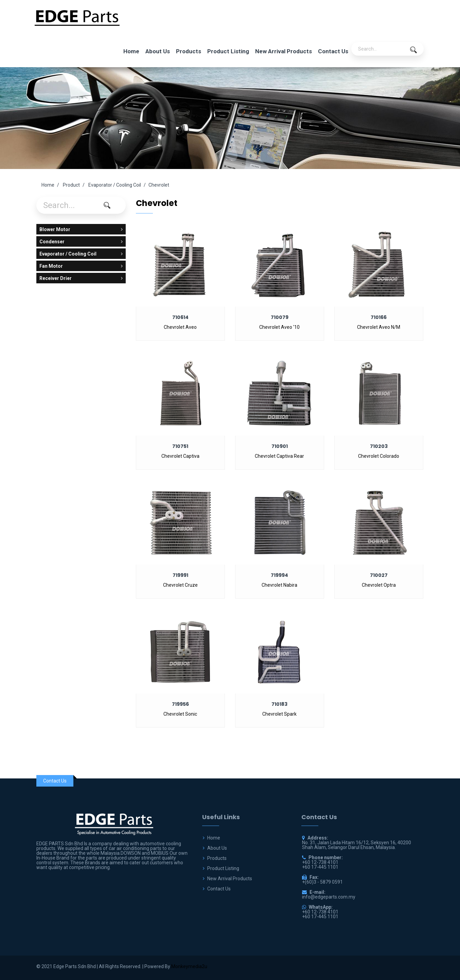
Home (131, 51)
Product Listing (228, 51)
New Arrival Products (284, 51)
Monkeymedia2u (189, 966)
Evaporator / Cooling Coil (115, 185)
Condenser (81, 242)
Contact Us (333, 51)
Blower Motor (81, 229)
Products (189, 51)
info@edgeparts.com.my (329, 897)
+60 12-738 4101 (320, 912)
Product (71, 185)
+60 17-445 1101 (320, 917)
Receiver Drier (81, 278)
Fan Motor (81, 266)
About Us (158, 51)
